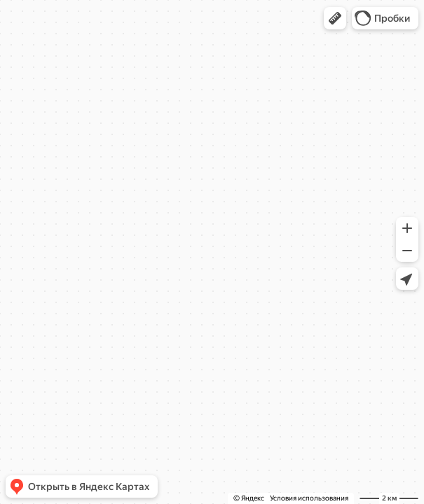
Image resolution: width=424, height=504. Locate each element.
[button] (335, 18)
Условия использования (309, 498)
